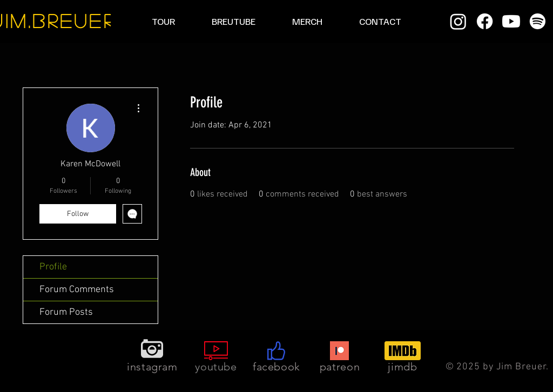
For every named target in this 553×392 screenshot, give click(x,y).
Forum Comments (77, 290)
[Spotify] (538, 21)
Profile (53, 267)
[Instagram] (458, 21)
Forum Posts (66, 312)
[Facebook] (485, 21)
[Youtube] (511, 21)
